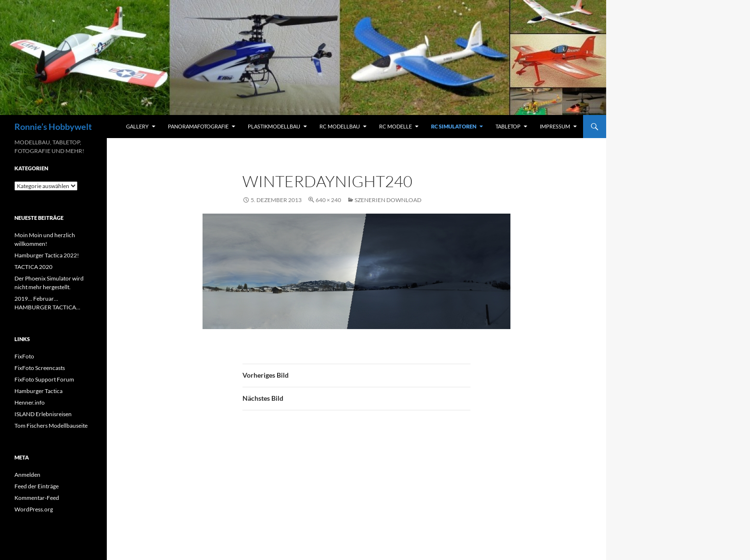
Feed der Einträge (37, 486)
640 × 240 (328, 200)
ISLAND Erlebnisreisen (43, 414)
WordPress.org (34, 509)
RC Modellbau (340, 126)
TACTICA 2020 (33, 267)
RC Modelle (395, 126)
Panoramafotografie (198, 126)
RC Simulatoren (454, 126)
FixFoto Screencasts (40, 368)
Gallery (137, 126)
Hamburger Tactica (38, 391)
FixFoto (24, 356)
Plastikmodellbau (274, 126)
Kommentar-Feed (37, 498)
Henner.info (30, 402)
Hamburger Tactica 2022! (47, 255)
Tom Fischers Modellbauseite (51, 426)
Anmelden (27, 475)
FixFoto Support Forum (44, 379)
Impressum (555, 126)
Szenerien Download (388, 200)
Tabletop (508, 126)
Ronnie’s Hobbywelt (53, 127)
